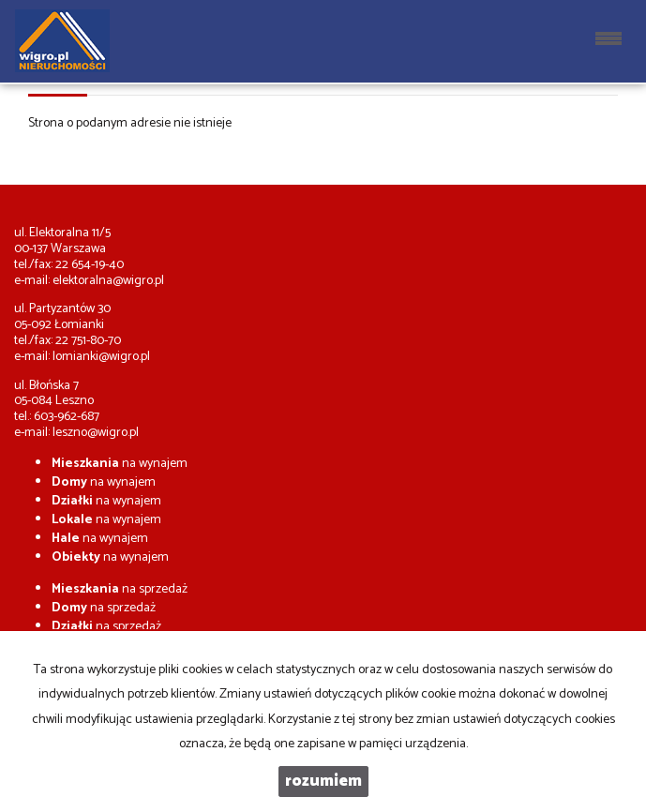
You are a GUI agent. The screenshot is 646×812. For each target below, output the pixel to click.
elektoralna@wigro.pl (108, 281)
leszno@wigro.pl (96, 433)
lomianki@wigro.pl (101, 357)
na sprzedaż (120, 589)
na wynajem (120, 464)
